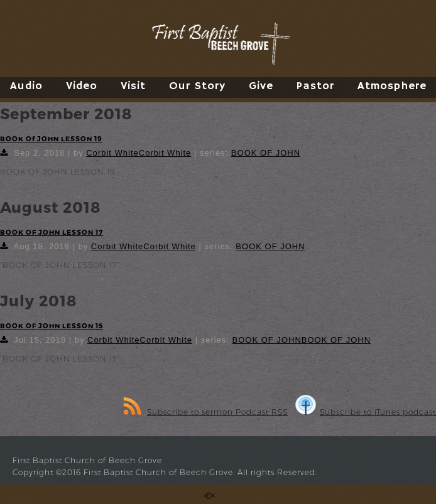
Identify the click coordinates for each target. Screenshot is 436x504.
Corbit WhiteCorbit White (139, 153)
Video (82, 86)
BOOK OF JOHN (266, 153)
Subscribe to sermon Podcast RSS (205, 412)
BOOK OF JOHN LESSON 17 (52, 232)
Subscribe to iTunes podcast (366, 412)
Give (261, 86)
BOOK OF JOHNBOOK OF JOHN (302, 340)
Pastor (315, 86)
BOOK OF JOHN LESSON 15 (52, 325)
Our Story (197, 86)
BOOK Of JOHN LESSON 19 (51, 138)
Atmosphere (392, 86)
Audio (26, 86)
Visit (133, 86)
